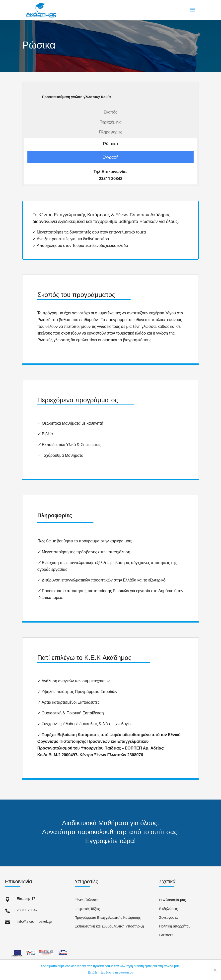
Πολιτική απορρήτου (175, 926)
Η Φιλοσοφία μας (173, 900)
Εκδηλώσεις (168, 909)
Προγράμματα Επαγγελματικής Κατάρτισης (108, 917)
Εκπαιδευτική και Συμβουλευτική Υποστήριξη (109, 926)
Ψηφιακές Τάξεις (87, 909)
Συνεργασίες (169, 917)
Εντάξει (93, 972)
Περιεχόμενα (110, 122)
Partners (166, 935)
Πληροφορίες (110, 132)
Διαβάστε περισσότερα (117, 972)
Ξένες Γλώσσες (87, 900)
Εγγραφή (110, 157)
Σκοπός (110, 112)
